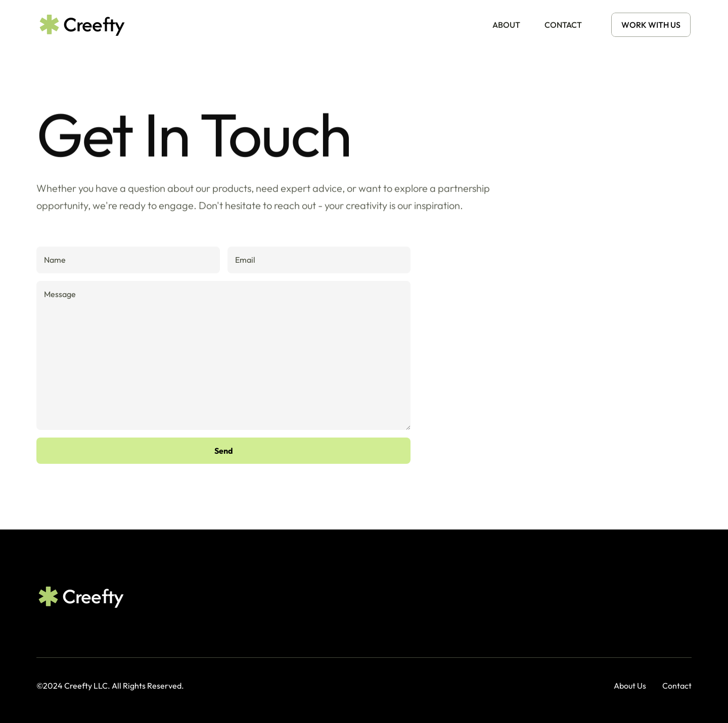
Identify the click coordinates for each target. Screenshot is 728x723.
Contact (677, 686)
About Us (630, 686)
